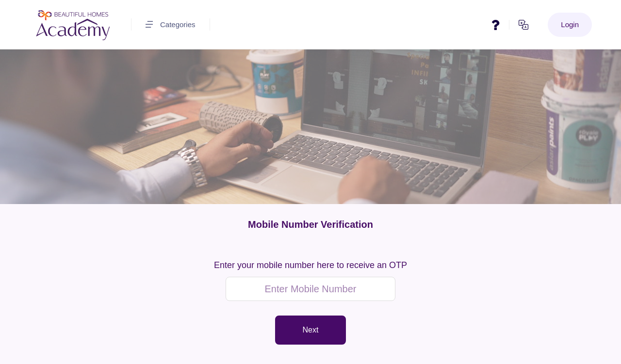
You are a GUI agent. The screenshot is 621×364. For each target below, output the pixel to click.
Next (311, 330)
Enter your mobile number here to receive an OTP (310, 265)
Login (570, 24)
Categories (171, 24)
